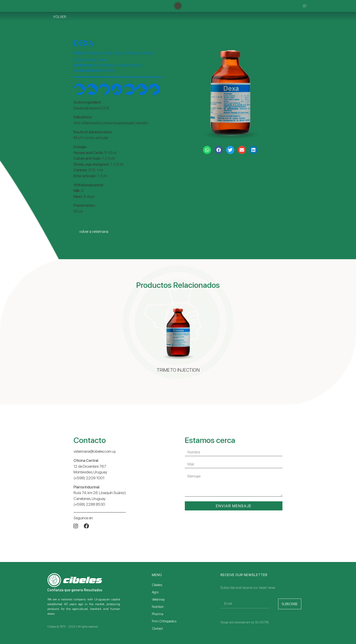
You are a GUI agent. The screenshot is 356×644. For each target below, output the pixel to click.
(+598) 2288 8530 (89, 504)
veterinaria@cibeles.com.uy (95, 451)
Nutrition (158, 607)
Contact (157, 629)
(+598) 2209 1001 (89, 478)
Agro (155, 592)
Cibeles (157, 585)
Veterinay (158, 599)
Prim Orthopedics (164, 621)
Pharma (158, 614)
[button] (305, 6)
